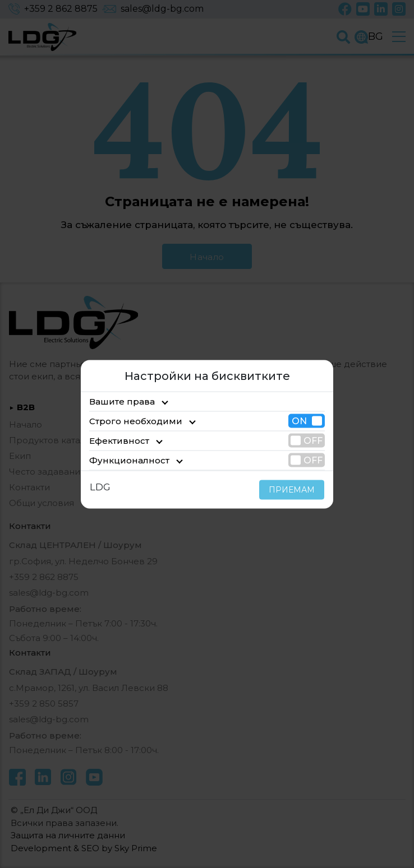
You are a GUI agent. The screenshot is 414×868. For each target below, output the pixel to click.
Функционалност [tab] (121, 460)
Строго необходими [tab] (127, 421)
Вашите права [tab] (117, 401)
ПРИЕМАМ (295, 489)
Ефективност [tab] (115, 440)
